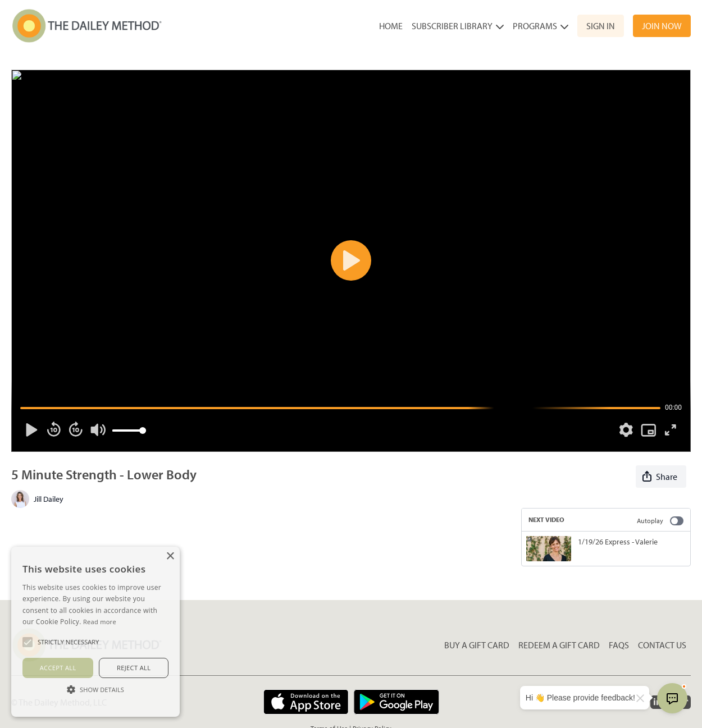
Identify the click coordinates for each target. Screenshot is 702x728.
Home (391, 26)
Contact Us (662, 645)
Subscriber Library (458, 26)
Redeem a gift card (559, 645)
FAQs (619, 645)
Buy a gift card (477, 645)
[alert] (95, 632)
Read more (100, 622)
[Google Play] (396, 702)
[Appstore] (306, 702)
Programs (541, 26)
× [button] (170, 557)
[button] (95, 689)
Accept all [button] (58, 668)
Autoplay (660, 521)
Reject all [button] (134, 668)
